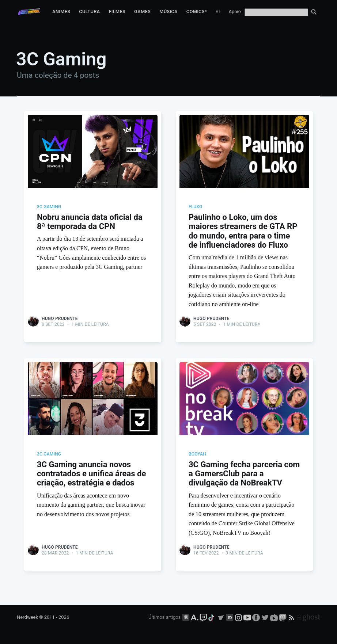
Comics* (197, 12)
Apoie (234, 12)
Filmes (117, 12)
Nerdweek (27, 618)
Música (168, 12)
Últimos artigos (164, 618)
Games (142, 12)
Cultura (89, 12)
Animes (61, 12)
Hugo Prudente (60, 319)
